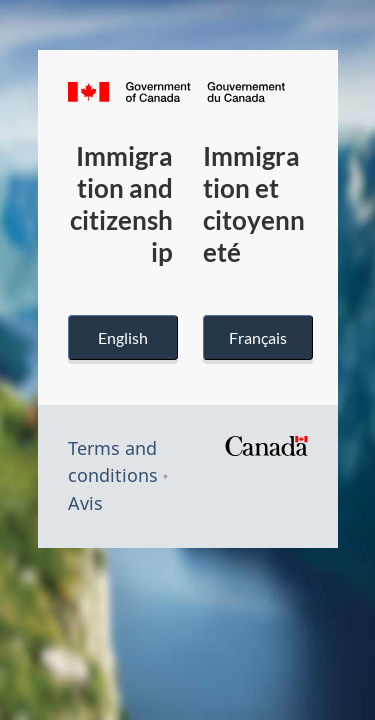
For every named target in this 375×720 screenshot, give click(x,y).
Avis (85, 503)
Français (258, 337)
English (123, 337)
